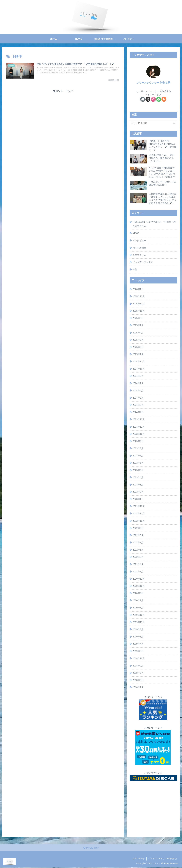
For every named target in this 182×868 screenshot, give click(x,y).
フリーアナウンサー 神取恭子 (153, 83)
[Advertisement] (63, 113)
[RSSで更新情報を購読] (164, 99)
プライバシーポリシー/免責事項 (163, 859)
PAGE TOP (91, 848)
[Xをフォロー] (148, 99)
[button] (174, 123)
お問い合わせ (139, 859)
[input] (153, 123)
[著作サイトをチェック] (143, 99)
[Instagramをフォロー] (153, 99)
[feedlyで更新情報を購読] (159, 99)
